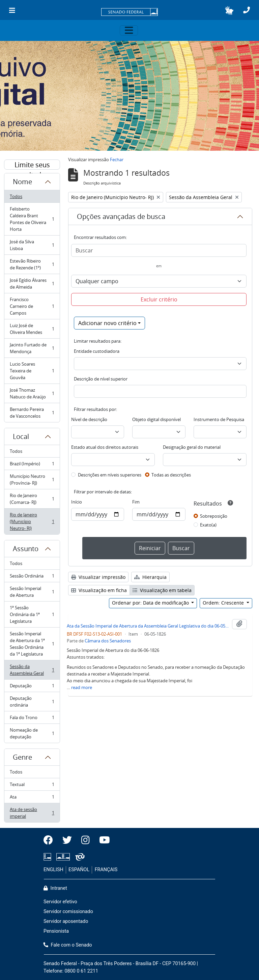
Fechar (117, 160)
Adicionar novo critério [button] (107, 323)
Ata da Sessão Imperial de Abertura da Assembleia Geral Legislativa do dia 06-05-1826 (148, 626)
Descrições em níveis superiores (110, 475)
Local (21, 436)
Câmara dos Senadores (108, 641)
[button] (229, 10)
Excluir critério (159, 299)
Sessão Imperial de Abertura (32, 592)
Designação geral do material (192, 447)
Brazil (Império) (32, 465)
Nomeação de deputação (32, 733)
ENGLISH (53, 870)
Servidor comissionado (68, 912)
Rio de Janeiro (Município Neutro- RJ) (32, 521)
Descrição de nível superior (101, 379)
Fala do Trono (32, 719)
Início (77, 502)
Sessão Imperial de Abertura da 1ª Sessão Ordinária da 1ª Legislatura (32, 644)
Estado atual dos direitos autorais (105, 447)
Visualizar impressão (98, 577)
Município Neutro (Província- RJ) (32, 480)
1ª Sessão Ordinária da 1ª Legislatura (32, 614)
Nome (22, 182)
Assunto (26, 549)
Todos (16, 196)
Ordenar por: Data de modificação (151, 603)
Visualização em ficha (99, 590)
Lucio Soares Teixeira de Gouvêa (32, 371)
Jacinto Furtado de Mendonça (32, 348)
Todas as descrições (171, 475)
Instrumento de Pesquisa (219, 419)
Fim (136, 502)
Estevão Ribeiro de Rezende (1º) (32, 264)
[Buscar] (159, 250)
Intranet (55, 888)
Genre (22, 757)
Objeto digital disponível (156, 419)
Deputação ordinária (32, 702)
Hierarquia (150, 577)
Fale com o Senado (68, 945)
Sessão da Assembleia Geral (32, 670)
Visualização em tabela (162, 590)
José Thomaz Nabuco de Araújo (32, 393)
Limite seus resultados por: (32, 165)
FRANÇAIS (106, 870)
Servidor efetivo (60, 902)
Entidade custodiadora (97, 351)
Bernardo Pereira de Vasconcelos (32, 413)
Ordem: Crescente (224, 603)
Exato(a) (208, 525)
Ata (32, 798)
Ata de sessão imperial (32, 813)
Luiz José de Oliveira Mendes (32, 329)
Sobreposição (214, 516)
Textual (32, 786)
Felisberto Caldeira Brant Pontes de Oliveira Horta (32, 219)
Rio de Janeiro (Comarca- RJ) (32, 499)
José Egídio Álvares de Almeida (32, 284)
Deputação (32, 687)
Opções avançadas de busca (121, 216)
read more (82, 687)
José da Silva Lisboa (32, 245)
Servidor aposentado (66, 921)
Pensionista (56, 931)
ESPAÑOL (79, 870)
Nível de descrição (89, 419)
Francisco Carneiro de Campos (32, 306)
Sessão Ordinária (32, 577)
